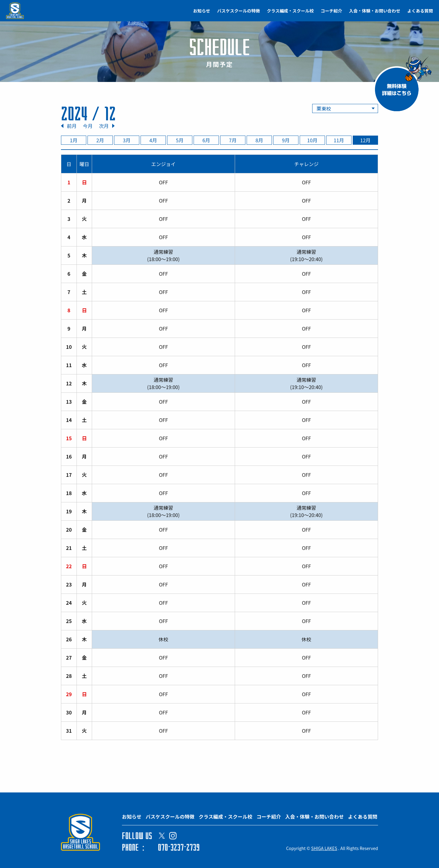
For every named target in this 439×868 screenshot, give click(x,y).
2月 (100, 140)
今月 (88, 126)
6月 (206, 140)
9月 (286, 140)
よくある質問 (420, 11)
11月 (339, 140)
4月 (153, 140)
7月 (233, 140)
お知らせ (202, 11)
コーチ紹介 (331, 11)
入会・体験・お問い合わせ (375, 11)
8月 (259, 140)
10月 (312, 140)
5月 (180, 140)
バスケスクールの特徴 (238, 11)
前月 (72, 126)
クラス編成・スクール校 (290, 11)
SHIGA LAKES (324, 848)
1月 (74, 140)
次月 (104, 126)
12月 (366, 140)
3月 (127, 140)
